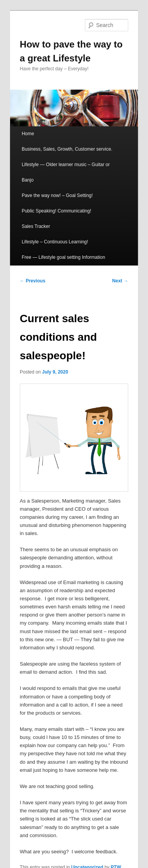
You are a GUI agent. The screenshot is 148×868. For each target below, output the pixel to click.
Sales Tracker (36, 226)
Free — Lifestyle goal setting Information (63, 257)
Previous (33, 281)
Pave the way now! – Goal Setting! (57, 195)
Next (120, 281)
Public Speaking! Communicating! (56, 211)
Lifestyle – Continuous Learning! (55, 242)
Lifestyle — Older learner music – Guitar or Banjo (66, 172)
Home (28, 134)
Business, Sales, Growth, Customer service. (67, 149)
